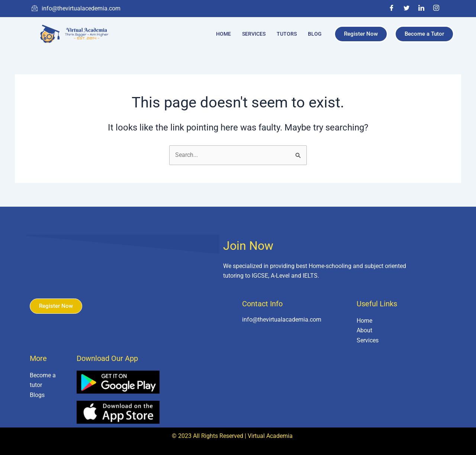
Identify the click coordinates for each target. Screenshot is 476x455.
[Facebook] (392, 9)
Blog (315, 34)
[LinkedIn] (421, 9)
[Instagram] (436, 9)
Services (254, 34)
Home (223, 34)
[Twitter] (406, 9)
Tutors (287, 34)
